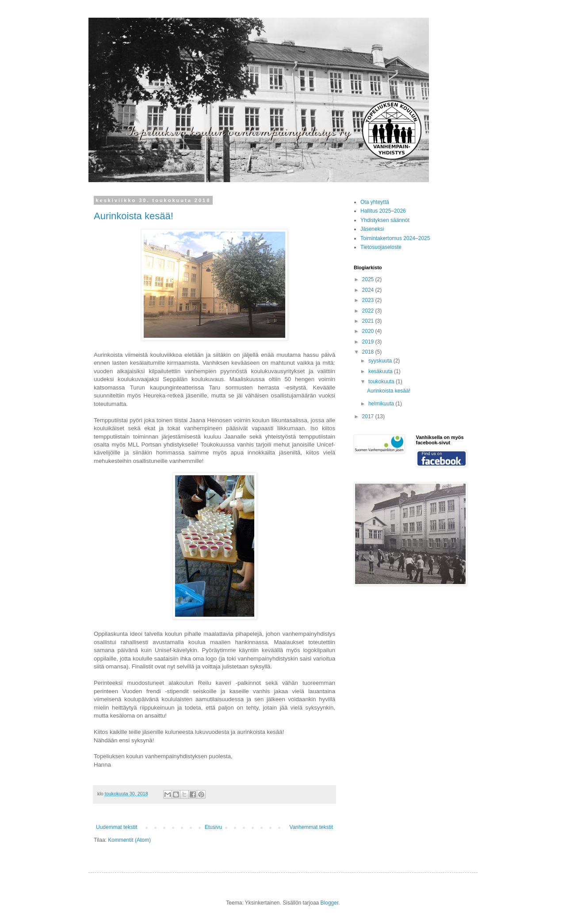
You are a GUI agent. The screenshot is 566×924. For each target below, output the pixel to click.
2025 (369, 279)
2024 (369, 290)
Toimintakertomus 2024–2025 (395, 238)
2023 (369, 300)
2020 (369, 331)
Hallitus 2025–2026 (383, 211)
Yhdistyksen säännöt (385, 220)
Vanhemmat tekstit (311, 827)
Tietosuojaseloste (381, 247)
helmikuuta (382, 404)
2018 (369, 352)
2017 (369, 416)
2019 (369, 342)
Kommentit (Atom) (129, 840)
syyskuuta (381, 361)
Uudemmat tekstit (117, 827)
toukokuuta (382, 382)
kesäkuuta (381, 371)
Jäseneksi (372, 229)
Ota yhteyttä (375, 202)
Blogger (330, 903)
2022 (369, 311)
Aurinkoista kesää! (134, 216)
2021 (369, 321)
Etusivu (213, 827)
